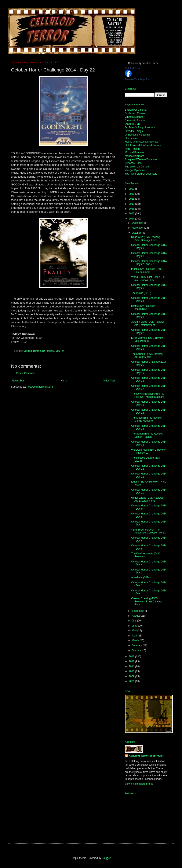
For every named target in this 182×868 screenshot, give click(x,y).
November (138, 228)
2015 (132, 214)
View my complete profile (139, 784)
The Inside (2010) (141, 293)
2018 (132, 199)
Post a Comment (26, 373)
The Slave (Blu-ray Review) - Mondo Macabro (147, 419)
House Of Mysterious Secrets (141, 142)
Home (64, 381)
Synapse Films (133, 163)
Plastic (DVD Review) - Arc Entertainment (146, 270)
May (135, 631)
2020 (132, 189)
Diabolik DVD (132, 124)
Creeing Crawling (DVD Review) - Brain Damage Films (147, 601)
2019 (132, 194)
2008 (132, 681)
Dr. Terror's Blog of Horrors (140, 128)
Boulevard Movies (135, 113)
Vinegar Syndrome (135, 170)
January (137, 650)
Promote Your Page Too (137, 79)
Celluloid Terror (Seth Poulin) (147, 756)
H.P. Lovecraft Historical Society (143, 145)
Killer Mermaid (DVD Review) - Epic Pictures (148, 339)
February (137, 645)
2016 (132, 209)
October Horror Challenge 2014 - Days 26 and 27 (149, 263)
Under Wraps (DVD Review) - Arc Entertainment (148, 499)
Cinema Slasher (134, 117)
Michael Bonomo (134, 152)
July (134, 621)
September (138, 611)
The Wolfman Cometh (137, 167)
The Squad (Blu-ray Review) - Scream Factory (148, 435)
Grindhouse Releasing (137, 135)
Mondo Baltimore (134, 156)
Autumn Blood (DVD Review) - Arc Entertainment (148, 323)
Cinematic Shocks (135, 121)
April (135, 636)
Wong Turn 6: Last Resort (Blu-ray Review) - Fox (149, 278)
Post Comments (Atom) (40, 387)
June (135, 626)
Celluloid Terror (133, 68)
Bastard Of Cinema (136, 110)
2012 (132, 661)
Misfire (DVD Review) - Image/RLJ (144, 307)
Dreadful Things (134, 131)
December (138, 223)
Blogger (106, 858)
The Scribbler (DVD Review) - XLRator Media (148, 355)
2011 (132, 666)
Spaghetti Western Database (141, 159)
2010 (132, 671)
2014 (132, 219)
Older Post (109, 381)
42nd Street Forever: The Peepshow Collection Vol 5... (149, 531)
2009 (132, 676)
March (136, 640)
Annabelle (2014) (141, 577)
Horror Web (131, 138)
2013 (132, 657)
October (137, 233)
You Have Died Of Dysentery (141, 174)
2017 (132, 204)
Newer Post (19, 381)
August (136, 616)
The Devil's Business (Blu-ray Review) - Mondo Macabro (148, 395)
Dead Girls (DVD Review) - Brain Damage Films (146, 239)
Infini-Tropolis (132, 149)
